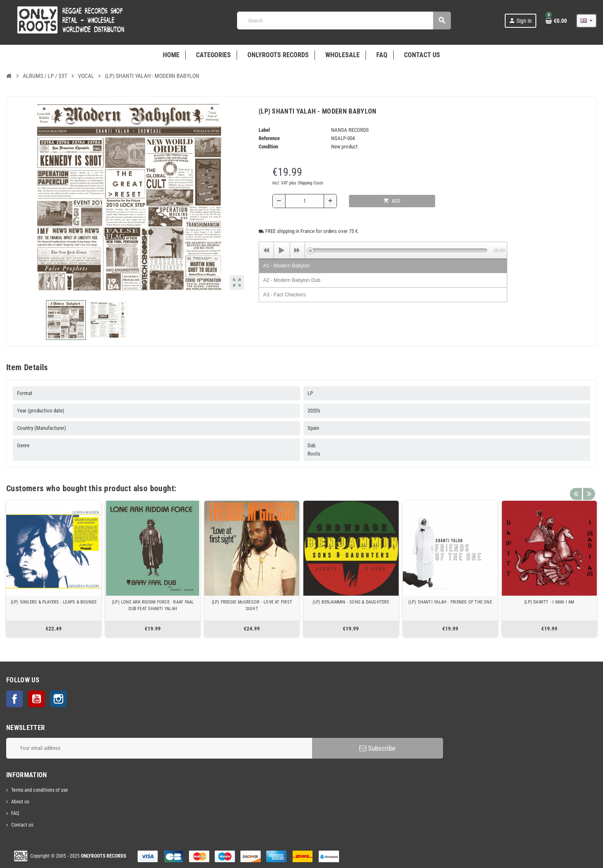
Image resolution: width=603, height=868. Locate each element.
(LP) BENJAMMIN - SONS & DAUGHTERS (351, 602)
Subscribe (377, 748)
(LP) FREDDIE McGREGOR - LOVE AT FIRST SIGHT (252, 605)
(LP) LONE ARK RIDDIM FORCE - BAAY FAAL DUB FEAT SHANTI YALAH (153, 605)
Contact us (22, 825)
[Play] (282, 250)
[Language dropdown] (586, 21)
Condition (268, 147)
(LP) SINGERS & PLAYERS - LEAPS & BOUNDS (54, 602)
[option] (54, 569)
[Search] (344, 21)
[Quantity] (305, 201)
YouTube (36, 699)
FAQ (15, 813)
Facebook (15, 699)
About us (20, 802)
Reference (269, 138)
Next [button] (588, 486)
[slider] (399, 250)
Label (264, 130)
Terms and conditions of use (40, 790)
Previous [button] (576, 486)
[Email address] (159, 748)
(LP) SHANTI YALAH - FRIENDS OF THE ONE (450, 602)
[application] (383, 250)
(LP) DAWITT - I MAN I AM (549, 602)
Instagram (58, 699)
